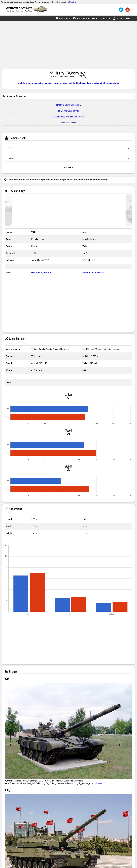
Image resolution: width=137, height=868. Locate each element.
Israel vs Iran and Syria (68, 111)
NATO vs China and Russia (68, 105)
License (98, 783)
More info (73, 2)
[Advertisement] (68, 46)
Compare (68, 167)
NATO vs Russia (68, 123)
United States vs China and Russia (68, 117)
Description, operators (42, 272)
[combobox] (68, 148)
